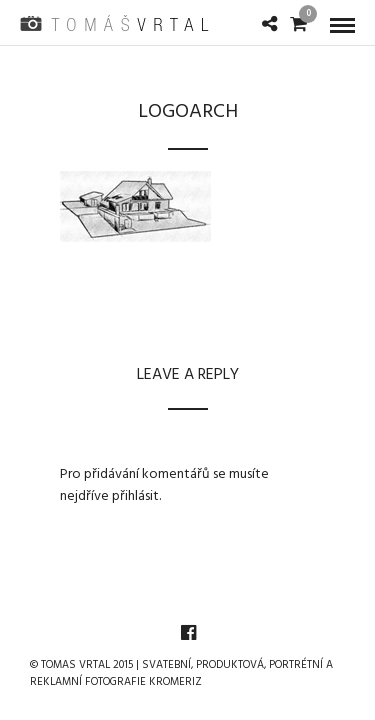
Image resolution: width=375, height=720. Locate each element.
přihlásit (135, 496)
